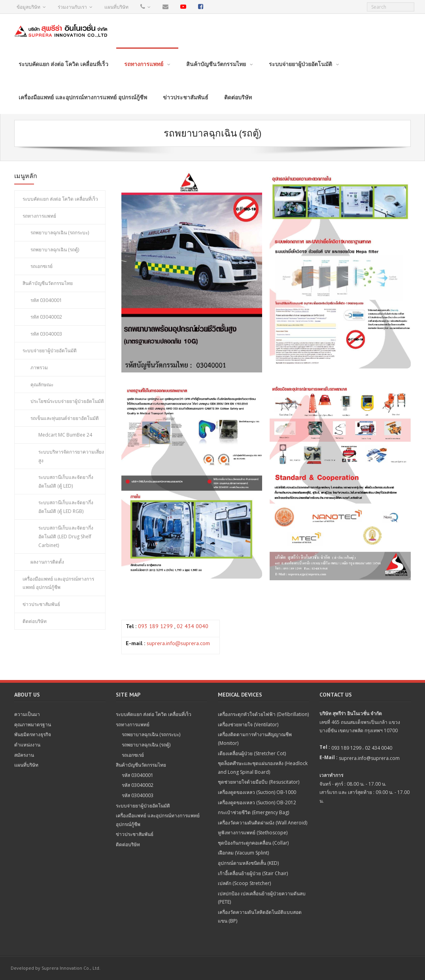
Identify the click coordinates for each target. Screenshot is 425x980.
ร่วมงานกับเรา (72, 7)
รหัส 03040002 (46, 317)
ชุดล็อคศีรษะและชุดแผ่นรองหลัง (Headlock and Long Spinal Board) (263, 768)
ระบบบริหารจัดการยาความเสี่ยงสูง (71, 456)
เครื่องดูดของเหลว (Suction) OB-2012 (257, 802)
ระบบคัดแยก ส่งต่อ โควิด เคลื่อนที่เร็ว (60, 199)
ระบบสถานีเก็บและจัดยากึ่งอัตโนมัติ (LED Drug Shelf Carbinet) (66, 536)
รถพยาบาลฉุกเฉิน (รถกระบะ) (60, 233)
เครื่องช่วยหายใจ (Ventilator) (248, 725)
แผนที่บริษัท (116, 7)
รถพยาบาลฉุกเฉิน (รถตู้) (55, 250)
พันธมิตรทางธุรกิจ (33, 734)
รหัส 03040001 (46, 300)
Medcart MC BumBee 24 (65, 435)
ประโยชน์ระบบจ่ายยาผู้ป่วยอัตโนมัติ (67, 401)
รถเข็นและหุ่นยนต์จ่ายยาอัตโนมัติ (65, 418)
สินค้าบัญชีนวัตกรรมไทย (48, 283)
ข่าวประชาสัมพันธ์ (41, 604)
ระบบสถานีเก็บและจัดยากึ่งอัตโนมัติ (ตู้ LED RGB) (66, 507)
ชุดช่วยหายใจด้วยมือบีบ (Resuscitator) (259, 782)
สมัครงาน (24, 755)
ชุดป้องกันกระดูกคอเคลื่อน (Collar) (253, 843)
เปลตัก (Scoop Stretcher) (244, 883)
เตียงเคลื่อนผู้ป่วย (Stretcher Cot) (252, 753)
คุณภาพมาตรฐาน (33, 725)
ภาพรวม (39, 367)
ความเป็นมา (27, 714)
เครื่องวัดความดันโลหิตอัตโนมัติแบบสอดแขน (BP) (260, 916)
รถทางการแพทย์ (39, 216)
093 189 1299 (155, 626)
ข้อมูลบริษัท (28, 7)
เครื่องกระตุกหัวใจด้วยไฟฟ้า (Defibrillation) (263, 714)
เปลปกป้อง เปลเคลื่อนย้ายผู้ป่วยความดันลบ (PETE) (262, 898)
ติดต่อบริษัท (35, 621)
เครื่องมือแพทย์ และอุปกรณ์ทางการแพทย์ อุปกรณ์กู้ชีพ (58, 583)
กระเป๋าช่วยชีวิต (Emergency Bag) (253, 812)
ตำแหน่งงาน (27, 745)
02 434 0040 (193, 626)
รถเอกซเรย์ (42, 266)
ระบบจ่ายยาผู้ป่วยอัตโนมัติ (50, 350)
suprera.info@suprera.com (178, 643)
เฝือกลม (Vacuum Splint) (243, 853)
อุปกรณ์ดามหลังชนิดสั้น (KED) (248, 863)
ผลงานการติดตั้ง (47, 562)
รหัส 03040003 (46, 334)
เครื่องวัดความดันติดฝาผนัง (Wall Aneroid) (263, 823)
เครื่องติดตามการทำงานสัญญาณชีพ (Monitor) (255, 739)
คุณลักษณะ (42, 385)
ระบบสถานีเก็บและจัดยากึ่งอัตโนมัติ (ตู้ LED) (66, 481)
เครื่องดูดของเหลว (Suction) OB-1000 (257, 792)
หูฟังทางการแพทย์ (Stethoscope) (253, 833)
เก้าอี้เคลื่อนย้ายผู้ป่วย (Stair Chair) (253, 873)
